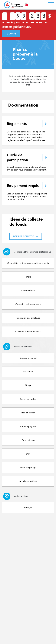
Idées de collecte (26, 236)
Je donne (11, 34)
